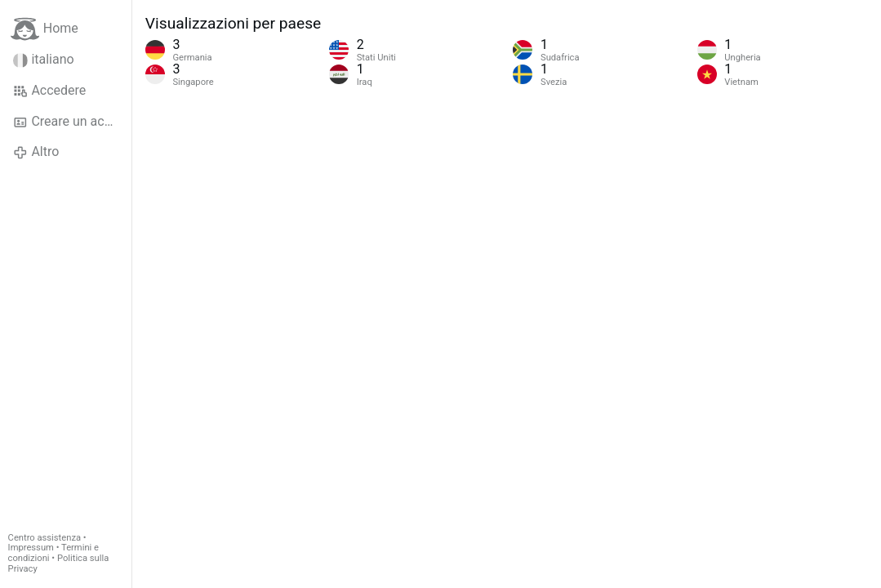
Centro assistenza (44, 538)
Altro (36, 152)
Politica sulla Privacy (59, 563)
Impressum (31, 548)
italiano (44, 60)
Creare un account (72, 122)
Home (44, 29)
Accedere (49, 91)
